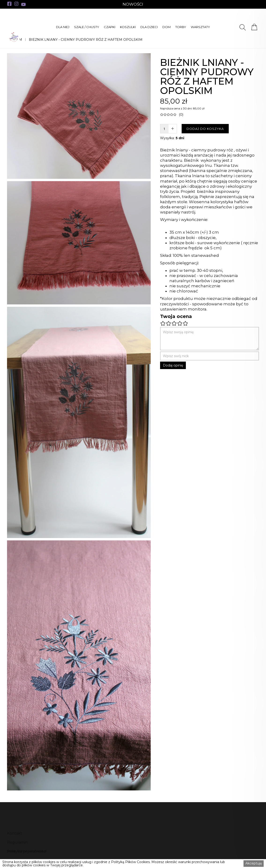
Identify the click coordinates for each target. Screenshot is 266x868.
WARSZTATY (200, 27)
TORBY (181, 27)
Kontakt (15, 843)
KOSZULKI (128, 27)
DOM (167, 27)
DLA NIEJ (63, 27)
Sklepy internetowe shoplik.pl (27, 851)
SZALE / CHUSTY (87, 27)
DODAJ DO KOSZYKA (205, 129)
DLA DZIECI (149, 27)
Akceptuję (254, 863)
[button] (63, 27)
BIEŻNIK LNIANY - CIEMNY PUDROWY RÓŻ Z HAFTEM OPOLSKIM (86, 40)
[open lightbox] (79, 116)
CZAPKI (110, 27)
